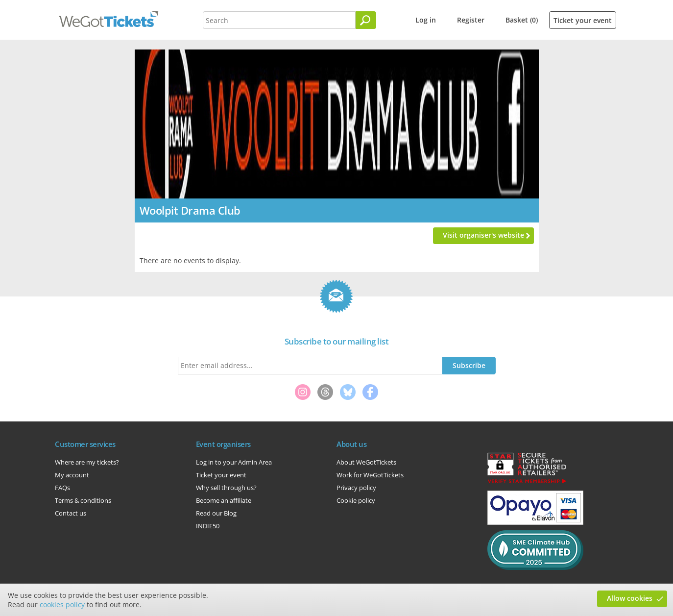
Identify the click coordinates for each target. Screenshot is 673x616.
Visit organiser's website (483, 235)
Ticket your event (583, 20)
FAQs (62, 488)
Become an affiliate (224, 500)
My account (72, 475)
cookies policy (62, 604)
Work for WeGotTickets (370, 475)
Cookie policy (356, 500)
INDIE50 (208, 526)
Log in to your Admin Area (234, 462)
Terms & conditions (83, 500)
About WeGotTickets (366, 462)
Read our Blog (216, 513)
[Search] (366, 20)
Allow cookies (630, 598)
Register (471, 20)
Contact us (71, 513)
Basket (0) (522, 20)
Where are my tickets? (87, 462)
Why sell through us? (226, 488)
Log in (426, 20)
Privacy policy (356, 488)
